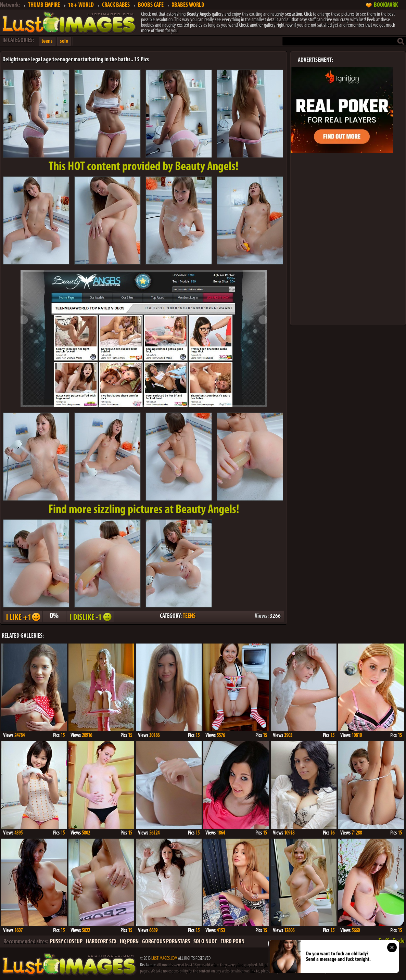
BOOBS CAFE (151, 5)
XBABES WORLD (188, 5)
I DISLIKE (90, 616)
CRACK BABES (116, 5)
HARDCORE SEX (101, 942)
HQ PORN (129, 942)
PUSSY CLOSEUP (66, 942)
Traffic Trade (392, 941)
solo (64, 41)
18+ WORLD (81, 5)
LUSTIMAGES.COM (164, 959)
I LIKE (23, 616)
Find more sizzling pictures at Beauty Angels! (144, 510)
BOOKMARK (386, 5)
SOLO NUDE (205, 942)
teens (47, 41)
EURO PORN (232, 942)
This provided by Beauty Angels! (144, 167)
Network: (10, 5)
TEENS (189, 616)
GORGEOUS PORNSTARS (166, 942)
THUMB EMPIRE (44, 5)
